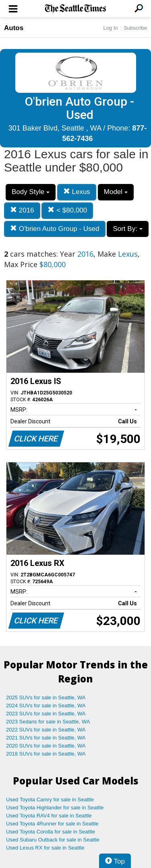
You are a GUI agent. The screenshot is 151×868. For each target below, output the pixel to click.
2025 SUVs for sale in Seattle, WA (46, 697)
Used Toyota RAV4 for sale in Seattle (49, 816)
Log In (110, 28)
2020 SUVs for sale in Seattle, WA (46, 746)
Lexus (77, 192)
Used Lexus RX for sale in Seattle (45, 848)
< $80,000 (67, 210)
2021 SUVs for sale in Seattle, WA (46, 738)
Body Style (31, 192)
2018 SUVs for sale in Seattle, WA (46, 754)
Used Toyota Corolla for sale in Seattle (51, 832)
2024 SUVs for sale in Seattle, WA (46, 706)
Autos (14, 28)
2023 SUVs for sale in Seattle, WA (46, 714)
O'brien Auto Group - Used (55, 229)
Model (116, 192)
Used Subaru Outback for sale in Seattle (53, 840)
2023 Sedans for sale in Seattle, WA (48, 722)
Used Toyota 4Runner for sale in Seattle (52, 824)
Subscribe (135, 28)
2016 (22, 210)
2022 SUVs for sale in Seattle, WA (46, 730)
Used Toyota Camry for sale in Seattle (50, 800)
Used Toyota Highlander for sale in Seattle (55, 808)
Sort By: (127, 229)
